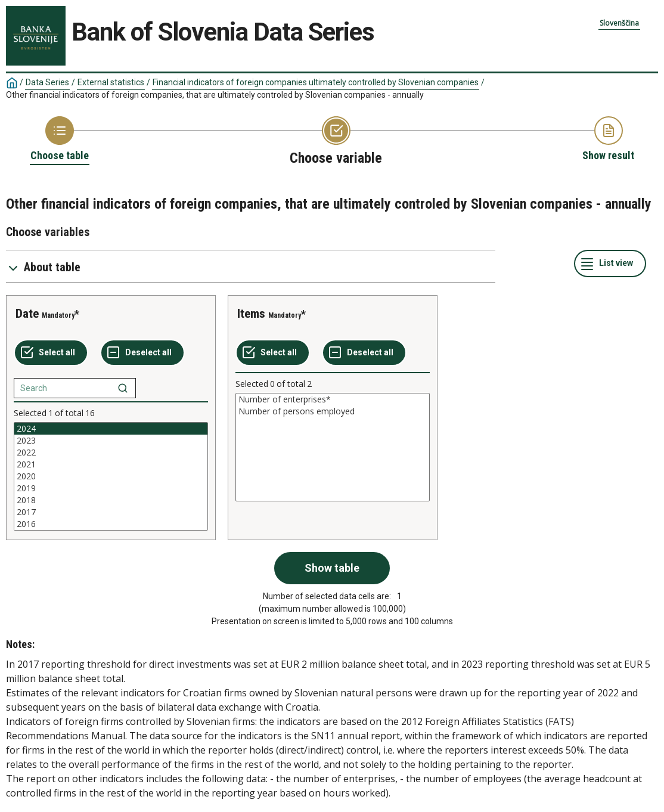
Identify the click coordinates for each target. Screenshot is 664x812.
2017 (111, 512)
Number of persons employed (333, 411)
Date (27, 314)
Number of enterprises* (333, 399)
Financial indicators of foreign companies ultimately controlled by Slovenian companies (316, 82)
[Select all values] (51, 353)
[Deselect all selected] (142, 353)
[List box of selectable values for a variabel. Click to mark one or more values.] (111, 476)
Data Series (47, 82)
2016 (111, 524)
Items (251, 314)
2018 (111, 500)
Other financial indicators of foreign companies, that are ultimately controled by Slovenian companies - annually (215, 95)
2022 (111, 453)
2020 (111, 476)
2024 (111, 429)
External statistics (111, 82)
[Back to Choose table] (60, 140)
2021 (111, 464)
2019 (111, 488)
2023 (111, 441)
